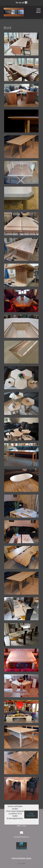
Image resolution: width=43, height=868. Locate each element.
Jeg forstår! (31, 815)
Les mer (15, 821)
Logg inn (21, 864)
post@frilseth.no (22, 837)
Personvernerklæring (21, 859)
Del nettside (21, 846)
